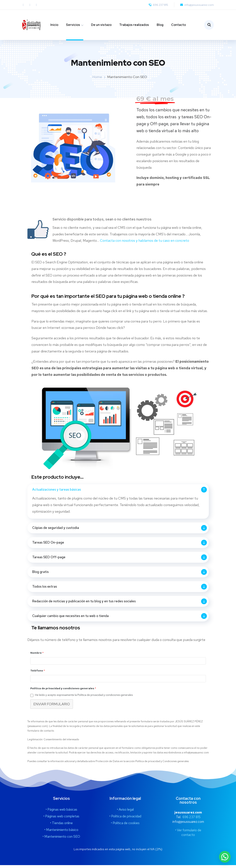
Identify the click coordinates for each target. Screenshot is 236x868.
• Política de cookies (125, 826)
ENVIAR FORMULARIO (52, 707)
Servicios (73, 25)
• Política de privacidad (125, 819)
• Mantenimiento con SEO (61, 839)
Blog (160, 25)
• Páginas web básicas (61, 812)
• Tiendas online (61, 826)
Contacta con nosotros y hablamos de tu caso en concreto (145, 240)
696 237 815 (192, 820)
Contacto (178, 25)
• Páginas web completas (61, 819)
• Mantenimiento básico (61, 833)
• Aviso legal (125, 812)
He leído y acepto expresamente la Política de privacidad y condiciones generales (84, 698)
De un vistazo (101, 25)
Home (97, 77)
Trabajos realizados (134, 25)
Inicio (54, 25)
